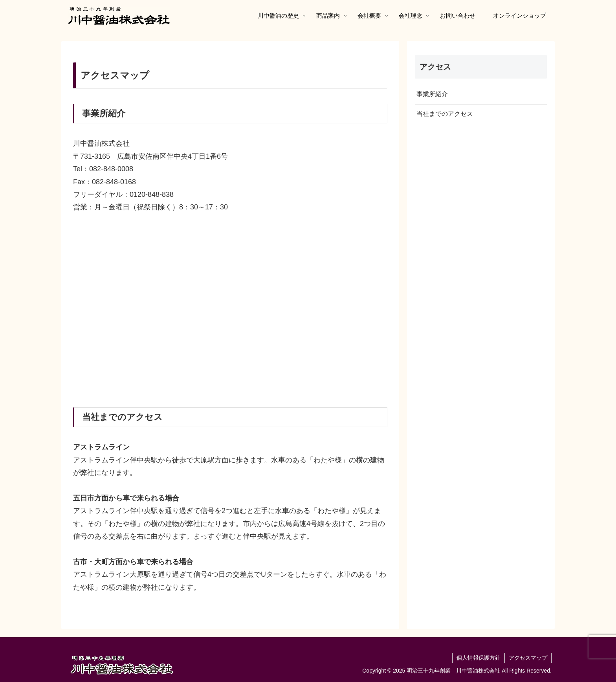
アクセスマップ (528, 658)
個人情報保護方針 (478, 658)
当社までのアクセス (445, 114)
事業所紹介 (432, 94)
